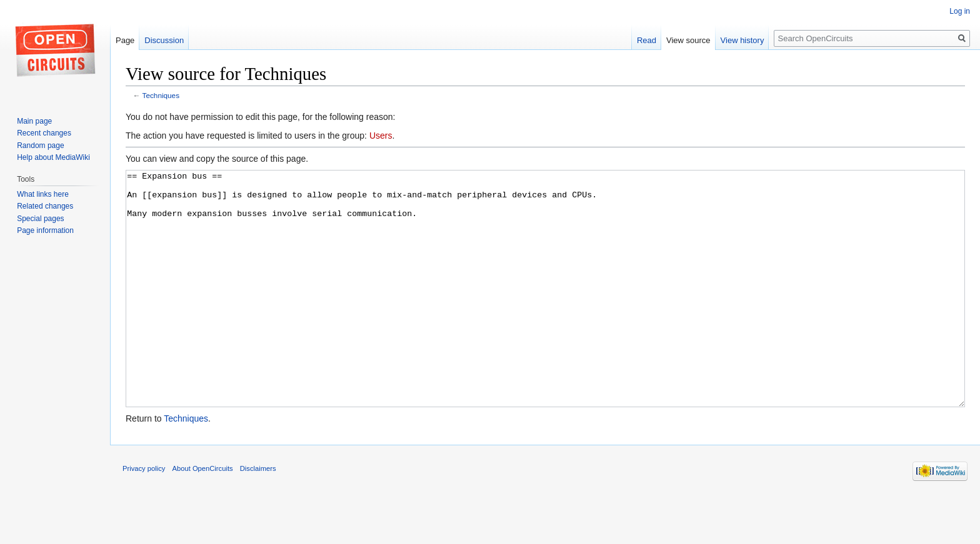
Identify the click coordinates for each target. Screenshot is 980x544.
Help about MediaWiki (53, 157)
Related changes (45, 206)
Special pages (40, 219)
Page (125, 40)
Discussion (164, 40)
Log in (960, 11)
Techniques (161, 95)
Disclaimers (258, 515)
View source (688, 40)
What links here (43, 194)
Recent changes (44, 133)
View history (742, 40)
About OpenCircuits (203, 515)
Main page (34, 121)
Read (647, 40)
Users (381, 136)
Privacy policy (144, 515)
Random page (40, 146)
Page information (45, 230)
